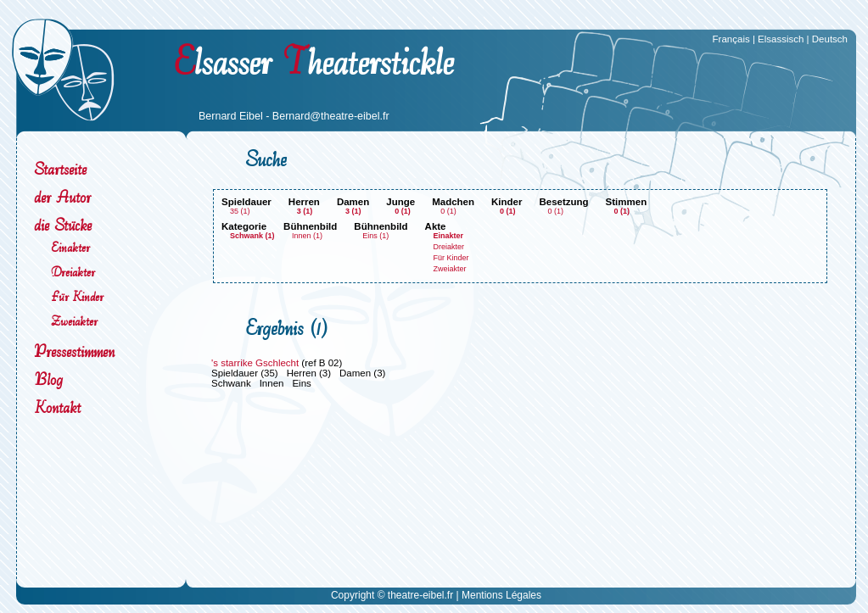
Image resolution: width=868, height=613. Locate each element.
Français (731, 39)
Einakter (70, 247)
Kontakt (57, 407)
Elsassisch (781, 39)
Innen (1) (307, 236)
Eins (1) (375, 236)
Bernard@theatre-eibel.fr (331, 116)
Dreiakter (73, 272)
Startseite (60, 169)
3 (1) (305, 211)
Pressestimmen (74, 351)
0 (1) (403, 211)
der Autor (62, 197)
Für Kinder (77, 296)
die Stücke (63, 225)
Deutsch (830, 39)
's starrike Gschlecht (255, 363)
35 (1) (240, 211)
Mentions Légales (501, 595)
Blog (48, 379)
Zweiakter (74, 321)
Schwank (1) (252, 236)
